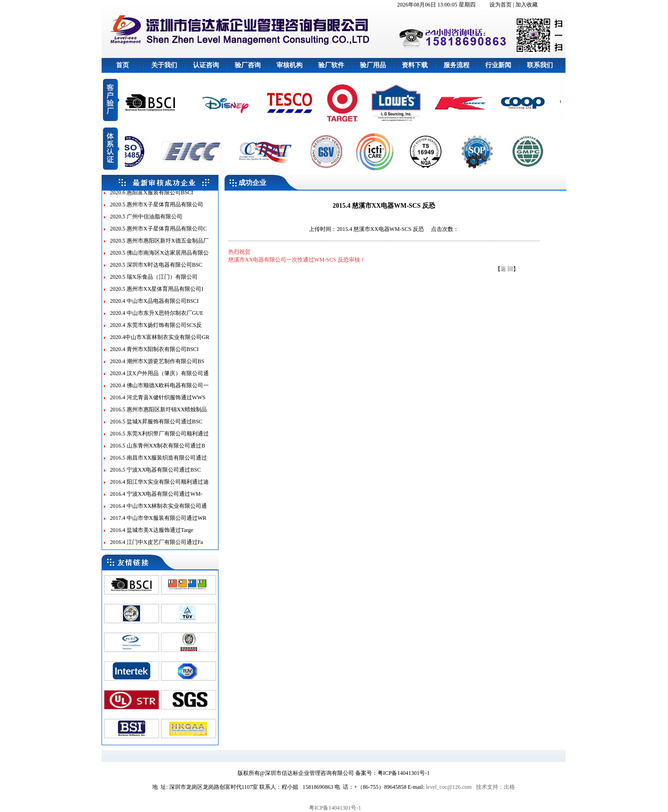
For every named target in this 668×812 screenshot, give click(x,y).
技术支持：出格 (495, 787)
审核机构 (289, 65)
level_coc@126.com (449, 787)
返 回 (507, 269)
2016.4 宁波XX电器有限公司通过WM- (156, 499)
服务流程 (456, 65)
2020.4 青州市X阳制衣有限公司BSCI (154, 354)
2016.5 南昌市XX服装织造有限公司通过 (158, 463)
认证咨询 (206, 65)
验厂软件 (331, 65)
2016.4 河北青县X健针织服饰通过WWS (158, 403)
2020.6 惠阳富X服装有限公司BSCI (151, 198)
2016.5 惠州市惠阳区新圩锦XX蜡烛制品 (158, 415)
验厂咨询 (248, 65)
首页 (122, 65)
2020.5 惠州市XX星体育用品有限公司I (157, 294)
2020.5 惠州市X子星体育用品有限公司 (157, 210)
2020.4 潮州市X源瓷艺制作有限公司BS (157, 366)
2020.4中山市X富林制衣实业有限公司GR (160, 342)
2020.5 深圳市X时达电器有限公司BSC (156, 270)
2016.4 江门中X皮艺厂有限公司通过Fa (157, 547)
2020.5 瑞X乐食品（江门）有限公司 (154, 282)
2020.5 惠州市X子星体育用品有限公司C (158, 234)
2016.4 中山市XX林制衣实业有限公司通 (158, 511)
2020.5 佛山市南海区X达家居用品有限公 (159, 258)
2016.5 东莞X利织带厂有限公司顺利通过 (159, 439)
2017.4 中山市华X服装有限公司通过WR (158, 523)
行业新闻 (498, 65)
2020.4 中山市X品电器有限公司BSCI (154, 306)
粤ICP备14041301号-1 (335, 808)
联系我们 (540, 65)
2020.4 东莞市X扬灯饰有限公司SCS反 (156, 330)
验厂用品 (373, 65)
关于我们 (164, 65)
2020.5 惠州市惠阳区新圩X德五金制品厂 (159, 246)
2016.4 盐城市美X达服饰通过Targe (152, 535)
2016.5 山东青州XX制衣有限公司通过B (157, 451)
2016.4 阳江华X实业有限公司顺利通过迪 (159, 487)
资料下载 (415, 65)
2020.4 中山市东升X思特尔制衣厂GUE (157, 318)
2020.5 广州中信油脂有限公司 (146, 222)
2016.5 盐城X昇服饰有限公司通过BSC (156, 427)
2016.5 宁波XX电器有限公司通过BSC (155, 475)
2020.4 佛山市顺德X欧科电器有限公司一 (159, 390)
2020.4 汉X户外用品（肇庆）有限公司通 (159, 378)
